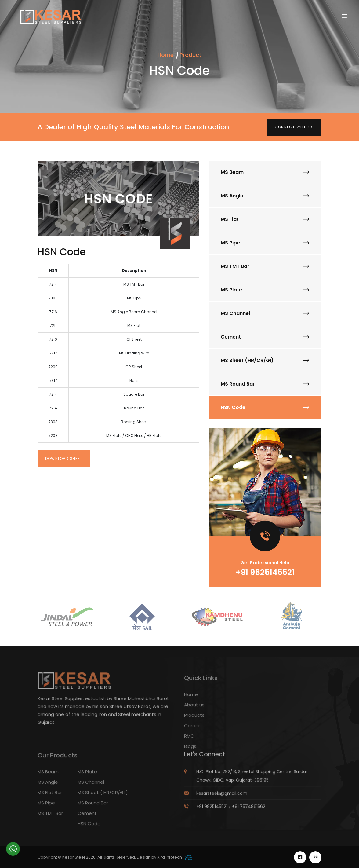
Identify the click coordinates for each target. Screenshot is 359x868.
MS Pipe (265, 243)
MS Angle (265, 196)
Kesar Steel (74, 857)
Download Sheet (64, 458)
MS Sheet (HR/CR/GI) (265, 360)
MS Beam (265, 172)
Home (166, 55)
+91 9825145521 (265, 572)
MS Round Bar (265, 384)
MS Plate (265, 290)
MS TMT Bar (265, 266)
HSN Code (265, 407)
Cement (265, 337)
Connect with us (294, 127)
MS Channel (265, 313)
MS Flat (265, 219)
